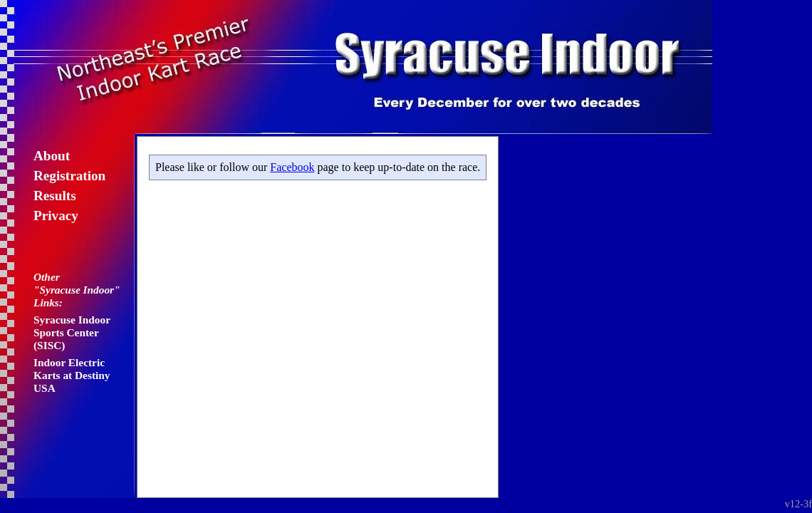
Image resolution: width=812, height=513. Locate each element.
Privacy (56, 216)
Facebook (292, 167)
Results (55, 196)
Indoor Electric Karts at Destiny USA (72, 375)
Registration (69, 176)
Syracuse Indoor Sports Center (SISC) (72, 332)
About (52, 156)
